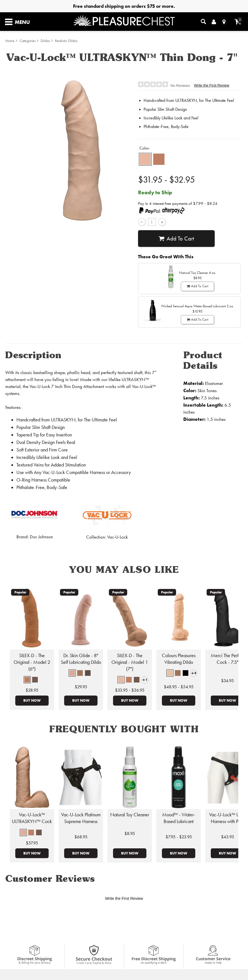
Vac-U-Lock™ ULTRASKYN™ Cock (32, 818)
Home (10, 41)
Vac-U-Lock (117, 537)
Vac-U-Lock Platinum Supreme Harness (81, 818)
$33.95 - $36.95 (130, 690)
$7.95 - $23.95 (179, 837)
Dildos (45, 41)
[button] (145, 159)
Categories (28, 41)
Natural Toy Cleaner (130, 815)
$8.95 (130, 833)
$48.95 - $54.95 (179, 687)
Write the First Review (211, 85)
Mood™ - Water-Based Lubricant (179, 818)
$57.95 (32, 843)
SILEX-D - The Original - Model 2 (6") (32, 662)
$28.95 (32, 690)
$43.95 (228, 837)
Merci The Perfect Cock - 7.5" (228, 659)
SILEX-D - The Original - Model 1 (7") (130, 662)
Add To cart (176, 239)
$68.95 (81, 837)
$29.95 (81, 687)
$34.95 (227, 681)
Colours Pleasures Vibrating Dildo (179, 659)
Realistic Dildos (66, 41)
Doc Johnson (41, 537)
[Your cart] (238, 22)
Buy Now (32, 700)
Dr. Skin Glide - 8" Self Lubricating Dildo (81, 659)
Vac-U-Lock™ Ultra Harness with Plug (227, 818)
